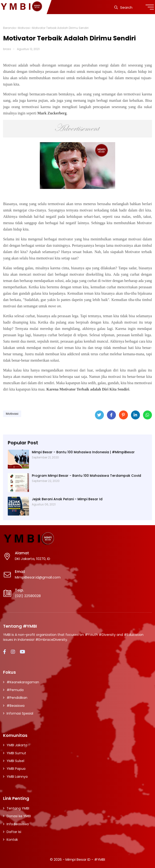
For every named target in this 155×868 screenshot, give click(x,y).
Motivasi (24, 28)
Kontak (12, 840)
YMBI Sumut (16, 753)
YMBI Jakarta (17, 745)
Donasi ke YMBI (19, 816)
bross (7, 49)
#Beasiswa (16, 706)
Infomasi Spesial (20, 713)
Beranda (9, 28)
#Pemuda (15, 690)
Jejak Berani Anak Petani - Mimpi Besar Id (67, 499)
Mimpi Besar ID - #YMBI (85, 859)
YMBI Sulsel (15, 761)
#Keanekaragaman (23, 682)
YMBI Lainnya (17, 777)
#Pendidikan (17, 698)
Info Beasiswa (18, 824)
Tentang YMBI (18, 808)
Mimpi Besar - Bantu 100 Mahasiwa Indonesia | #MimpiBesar (83, 452)
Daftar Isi (14, 832)
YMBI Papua (16, 769)
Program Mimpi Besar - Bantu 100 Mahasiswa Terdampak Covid (86, 476)
